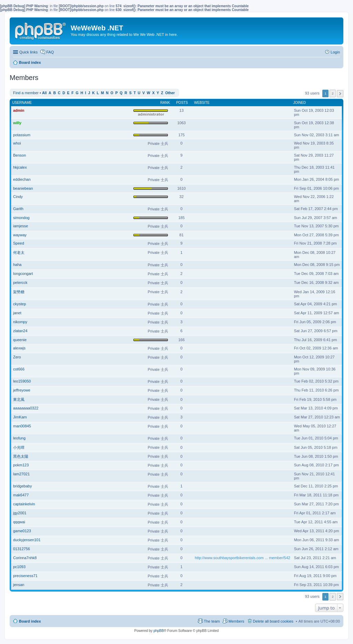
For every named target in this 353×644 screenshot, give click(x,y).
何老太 (19, 252)
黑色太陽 (21, 456)
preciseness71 (25, 576)
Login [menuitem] (335, 52)
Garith (18, 209)
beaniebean (23, 188)
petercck (20, 283)
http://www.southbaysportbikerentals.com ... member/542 (243, 558)
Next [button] (340, 94)
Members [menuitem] (236, 621)
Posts (182, 103)
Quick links (28, 52)
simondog (21, 218)
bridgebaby (22, 486)
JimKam (20, 417)
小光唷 (19, 447)
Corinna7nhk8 (25, 558)
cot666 (19, 369)
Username (22, 103)
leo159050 (22, 381)
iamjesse (21, 226)
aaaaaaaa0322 (26, 408)
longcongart (23, 274)
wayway (20, 235)
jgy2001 (20, 513)
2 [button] (333, 93)
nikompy (20, 322)
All (44, 93)
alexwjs (19, 348)
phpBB (159, 631)
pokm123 (21, 465)
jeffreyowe (22, 390)
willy (17, 123)
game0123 (22, 531)
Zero (17, 357)
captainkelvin (24, 504)
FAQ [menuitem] (50, 52)
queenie (20, 340)
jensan (19, 585)
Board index (30, 621)
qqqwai (19, 522)
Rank (165, 103)
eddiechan (22, 179)
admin (19, 110)
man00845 (22, 426)
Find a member (26, 93)
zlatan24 (20, 331)
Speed (19, 243)
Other (170, 93)
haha (17, 265)
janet (17, 313)
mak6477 (21, 495)
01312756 (22, 549)
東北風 (19, 399)
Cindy (18, 197)
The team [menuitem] (212, 621)
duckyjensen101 (27, 540)
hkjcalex (20, 167)
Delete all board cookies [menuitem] (273, 621)
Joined (300, 103)
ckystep (19, 304)
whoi (17, 143)
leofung (19, 438)
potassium (22, 135)
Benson (19, 155)
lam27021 (21, 474)
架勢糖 (19, 292)
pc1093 (19, 567)
